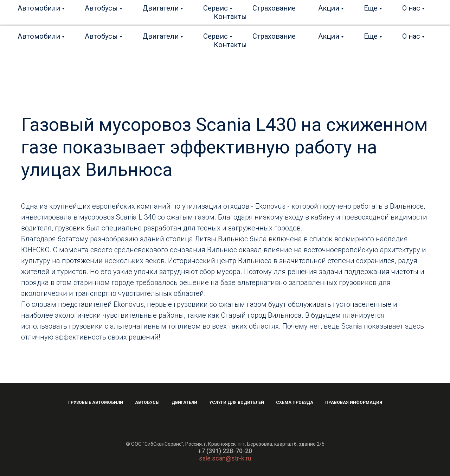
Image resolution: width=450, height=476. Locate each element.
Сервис (216, 36)
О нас (411, 36)
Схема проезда (295, 402)
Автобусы (101, 36)
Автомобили (39, 36)
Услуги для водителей (237, 402)
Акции (329, 36)
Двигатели (160, 36)
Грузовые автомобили (96, 402)
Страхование (274, 36)
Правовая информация (354, 402)
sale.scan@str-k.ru (225, 458)
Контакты (230, 45)
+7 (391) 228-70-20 (225, 451)
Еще (371, 36)
